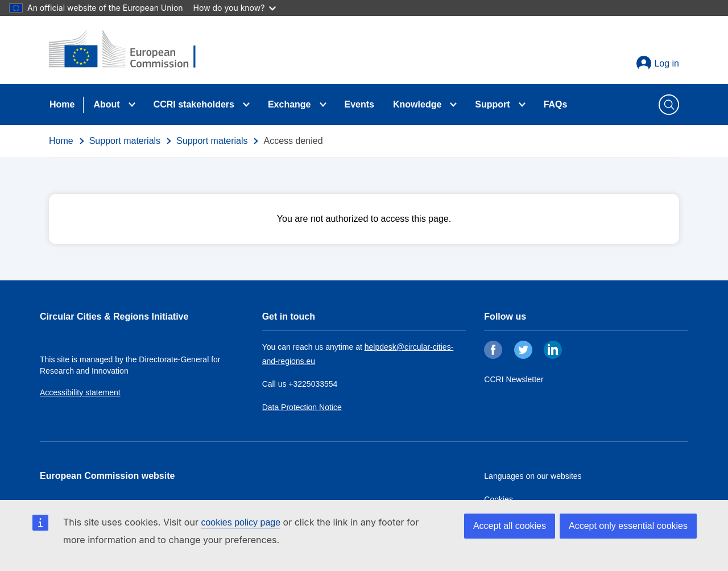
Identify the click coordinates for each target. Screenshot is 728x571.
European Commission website (107, 476)
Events (359, 104)
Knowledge (417, 104)
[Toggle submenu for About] (132, 105)
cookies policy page (241, 522)
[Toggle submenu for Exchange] (323, 105)
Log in (667, 63)
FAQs (556, 104)
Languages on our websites (533, 476)
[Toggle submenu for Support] (522, 105)
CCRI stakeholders (194, 104)
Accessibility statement (80, 392)
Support (492, 104)
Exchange (289, 104)
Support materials (125, 141)
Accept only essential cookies (628, 526)
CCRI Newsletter (514, 379)
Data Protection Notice (302, 407)
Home (62, 104)
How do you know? (235, 8)
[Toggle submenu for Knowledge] (453, 105)
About (106, 104)
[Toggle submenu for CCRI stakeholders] (246, 105)
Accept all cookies (510, 526)
